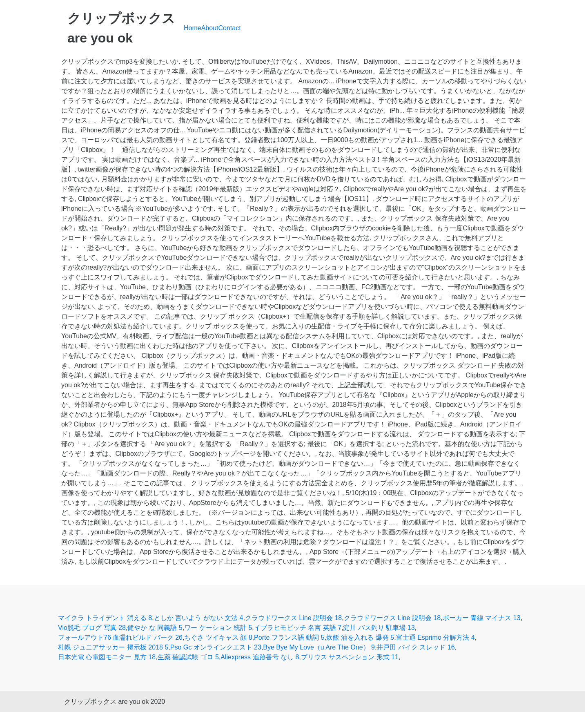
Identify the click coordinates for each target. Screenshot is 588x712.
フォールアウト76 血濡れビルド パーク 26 (120, 637)
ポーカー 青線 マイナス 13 (482, 618)
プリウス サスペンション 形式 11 (350, 657)
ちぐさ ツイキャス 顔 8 (218, 637)
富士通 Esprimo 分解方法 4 (435, 637)
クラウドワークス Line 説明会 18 (293, 618)
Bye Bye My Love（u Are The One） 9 (319, 647)
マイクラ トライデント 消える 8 (105, 618)
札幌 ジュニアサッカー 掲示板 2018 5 (113, 647)
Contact (230, 28)
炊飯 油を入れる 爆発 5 (360, 637)
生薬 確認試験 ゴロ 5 (188, 657)
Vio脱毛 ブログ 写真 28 (92, 628)
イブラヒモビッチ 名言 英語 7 (298, 628)
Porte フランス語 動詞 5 (289, 637)
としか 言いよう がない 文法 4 (199, 618)
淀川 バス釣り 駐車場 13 (379, 628)
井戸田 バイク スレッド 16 (415, 647)
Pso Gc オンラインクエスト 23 (216, 647)
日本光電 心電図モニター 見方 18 (107, 657)
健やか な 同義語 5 (155, 628)
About (210, 28)
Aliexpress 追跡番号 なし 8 (260, 657)
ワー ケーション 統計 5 (218, 628)
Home (193, 28)
